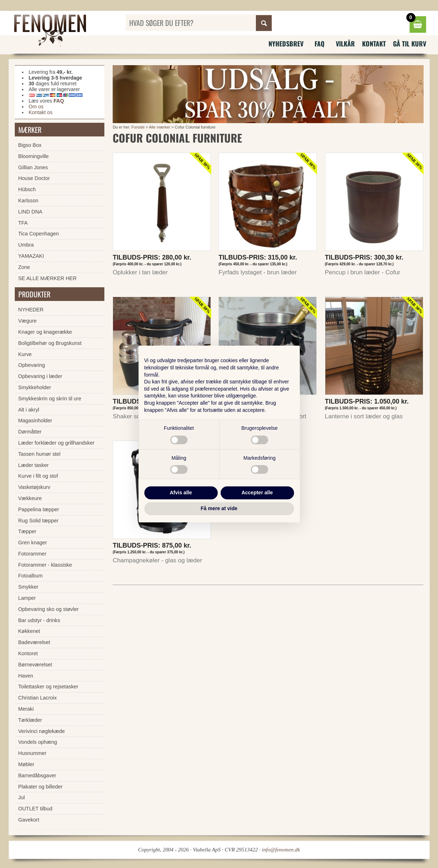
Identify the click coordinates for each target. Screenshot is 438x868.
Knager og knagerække (45, 332)
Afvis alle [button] (181, 493)
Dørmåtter (30, 432)
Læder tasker (34, 465)
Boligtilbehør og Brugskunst (50, 343)
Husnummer (32, 753)
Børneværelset (35, 665)
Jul (22, 797)
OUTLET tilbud (35, 809)
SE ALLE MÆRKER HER (48, 278)
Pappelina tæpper (39, 509)
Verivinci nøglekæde (42, 731)
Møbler (26, 764)
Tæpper (27, 531)
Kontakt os (41, 112)
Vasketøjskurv (34, 487)
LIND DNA (30, 212)
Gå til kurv (410, 44)
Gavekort (29, 820)
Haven (26, 676)
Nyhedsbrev (286, 44)
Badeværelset (34, 642)
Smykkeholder (35, 387)
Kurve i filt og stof (38, 476)
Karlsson (28, 201)
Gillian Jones (33, 167)
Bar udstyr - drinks (39, 620)
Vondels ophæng (38, 742)
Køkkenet (29, 631)
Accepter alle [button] (257, 493)
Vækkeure (30, 498)
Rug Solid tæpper (39, 521)
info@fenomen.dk (281, 850)
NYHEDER (31, 310)
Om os (36, 107)
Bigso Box (30, 145)
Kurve (25, 354)
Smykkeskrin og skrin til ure (50, 399)
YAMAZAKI (31, 256)
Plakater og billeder (40, 787)
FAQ (320, 44)
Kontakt (374, 44)
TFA (23, 223)
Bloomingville (34, 156)
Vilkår (345, 44)
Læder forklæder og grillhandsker (57, 443)
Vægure (28, 321)
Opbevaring (32, 365)
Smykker (28, 587)
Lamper (27, 598)
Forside (138, 127)
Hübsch (27, 189)
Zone (24, 267)
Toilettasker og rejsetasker (48, 687)
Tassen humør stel (40, 454)
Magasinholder (35, 420)
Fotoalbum (31, 576)
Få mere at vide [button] (219, 508)
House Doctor (34, 178)
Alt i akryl (29, 410)
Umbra (26, 245)
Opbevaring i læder (40, 376)
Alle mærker (160, 127)
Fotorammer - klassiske (45, 565)
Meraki (26, 709)
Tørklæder (30, 720)
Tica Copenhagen (39, 234)
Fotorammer (32, 554)
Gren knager (33, 543)
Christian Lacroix (38, 698)
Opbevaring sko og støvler (49, 609)
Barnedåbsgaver (37, 775)
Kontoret (28, 653)
